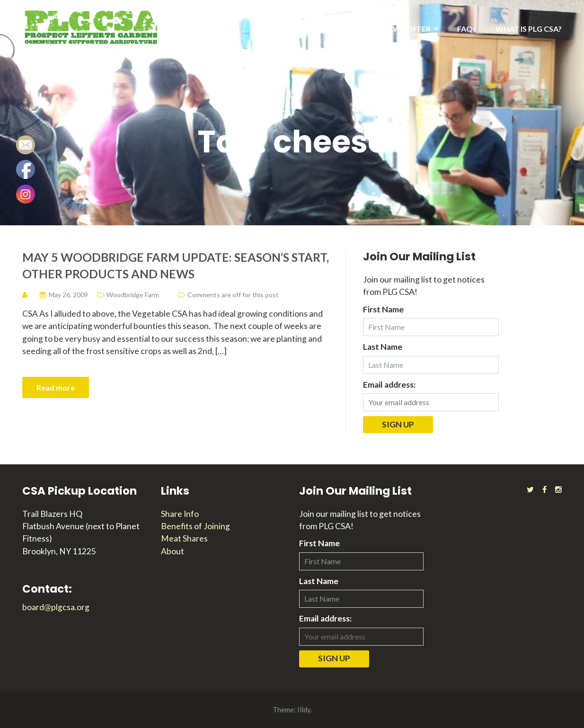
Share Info (180, 514)
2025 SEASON (324, 29)
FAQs (467, 29)
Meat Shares (184, 538)
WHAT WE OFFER (399, 29)
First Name (383, 309)
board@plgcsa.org (56, 607)
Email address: (389, 385)
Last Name (383, 347)
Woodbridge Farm (133, 295)
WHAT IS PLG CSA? (529, 29)
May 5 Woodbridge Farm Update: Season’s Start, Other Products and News (176, 265)
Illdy (304, 710)
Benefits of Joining (195, 526)
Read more (56, 387)
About (173, 551)
